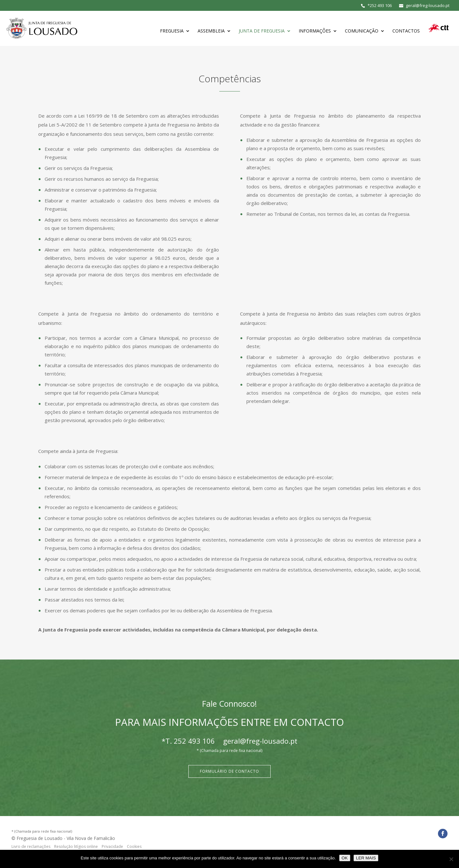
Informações (315, 31)
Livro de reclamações (31, 846)
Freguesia (172, 31)
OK (345, 858)
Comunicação (362, 31)
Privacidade (112, 846)
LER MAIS (366, 858)
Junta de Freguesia (262, 31)
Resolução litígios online (76, 846)
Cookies (134, 846)
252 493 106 (381, 5)
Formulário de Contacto (229, 771)
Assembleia (211, 31)
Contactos (406, 31)
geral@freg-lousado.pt (260, 741)
